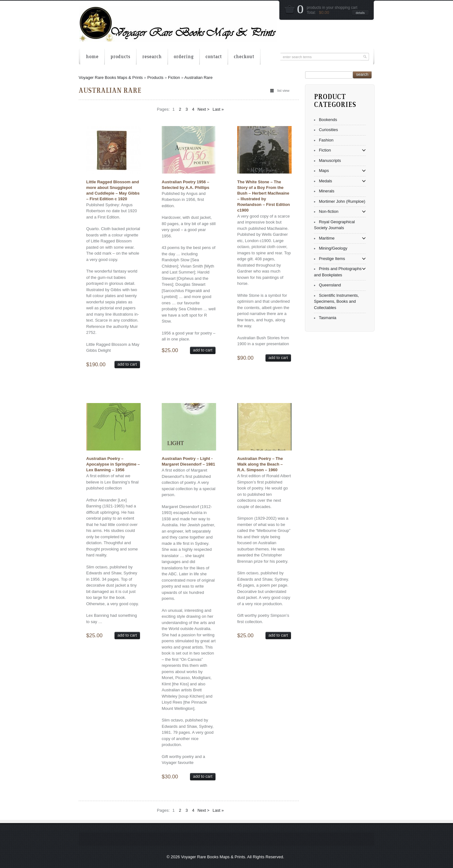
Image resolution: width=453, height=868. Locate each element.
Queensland (330, 285)
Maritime (327, 238)
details (360, 13)
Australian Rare (199, 77)
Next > (204, 109)
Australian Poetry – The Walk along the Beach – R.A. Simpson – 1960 (260, 464)
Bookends (328, 120)
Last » (218, 109)
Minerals (327, 191)
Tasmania (327, 318)
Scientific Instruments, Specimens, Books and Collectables (336, 301)
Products (155, 77)
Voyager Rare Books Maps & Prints (111, 77)
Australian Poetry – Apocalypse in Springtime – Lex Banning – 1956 (113, 464)
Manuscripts (330, 160)
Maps (324, 171)
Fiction (174, 77)
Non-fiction (329, 211)
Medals (326, 181)
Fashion (326, 140)
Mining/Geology (333, 248)
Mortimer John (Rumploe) (342, 201)
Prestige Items (332, 259)
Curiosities (329, 130)
